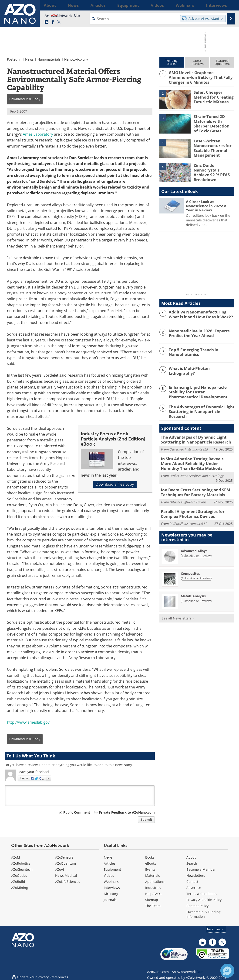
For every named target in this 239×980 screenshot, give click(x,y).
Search (192, 863)
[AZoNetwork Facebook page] (53, 22)
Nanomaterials (49, 59)
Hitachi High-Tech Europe (188, 495)
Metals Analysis (193, 588)
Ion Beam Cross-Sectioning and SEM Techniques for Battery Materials (192, 486)
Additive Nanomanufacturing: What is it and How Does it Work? (200, 313)
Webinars (111, 882)
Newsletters (196, 875)
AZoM (16, 857)
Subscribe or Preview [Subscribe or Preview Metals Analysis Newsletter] (196, 593)
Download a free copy (115, 484)
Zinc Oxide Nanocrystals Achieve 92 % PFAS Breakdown (213, 168)
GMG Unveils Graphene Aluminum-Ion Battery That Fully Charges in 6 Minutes (199, 77)
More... (229, 5)
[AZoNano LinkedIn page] (47, 22)
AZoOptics (19, 875)
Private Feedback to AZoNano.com (127, 812)
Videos (109, 875)
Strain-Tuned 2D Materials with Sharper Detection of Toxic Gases (214, 122)
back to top (216, 929)
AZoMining (20, 888)
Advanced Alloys (194, 543)
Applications (155, 882)
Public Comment (77, 812)
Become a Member (201, 869)
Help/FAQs (153, 894)
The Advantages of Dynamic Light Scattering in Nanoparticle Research (201, 407)
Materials (153, 875)
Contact (192, 882)
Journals (110, 900)
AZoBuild (18, 882)
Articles (110, 863)
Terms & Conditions (202, 894)
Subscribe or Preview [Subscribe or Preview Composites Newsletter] (196, 570)
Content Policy (197, 906)
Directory (111, 894)
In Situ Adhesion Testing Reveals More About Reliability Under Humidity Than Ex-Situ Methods (195, 459)
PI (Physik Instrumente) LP (189, 516)
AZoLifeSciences (68, 882)
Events (150, 869)
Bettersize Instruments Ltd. (189, 445)
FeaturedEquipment (222, 62)
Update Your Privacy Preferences (40, 974)
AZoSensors (64, 857)
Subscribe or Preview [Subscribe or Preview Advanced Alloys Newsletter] (196, 547)
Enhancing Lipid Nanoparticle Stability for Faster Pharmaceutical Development (200, 390)
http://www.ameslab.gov (28, 722)
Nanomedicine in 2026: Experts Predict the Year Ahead (196, 332)
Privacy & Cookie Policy (204, 900)
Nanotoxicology (76, 59)
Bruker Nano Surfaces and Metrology (197, 470)
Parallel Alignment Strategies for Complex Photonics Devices (190, 507)
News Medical (66, 875)
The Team (153, 906)
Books (150, 857)
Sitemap (152, 900)
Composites (190, 565)
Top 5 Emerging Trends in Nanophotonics (191, 350)
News (29, 59)
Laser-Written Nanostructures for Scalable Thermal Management (210, 146)
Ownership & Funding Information (204, 914)
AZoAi (60, 869)
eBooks (151, 863)
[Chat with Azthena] (227, 971)
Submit (146, 820)
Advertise (194, 888)
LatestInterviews (197, 62)
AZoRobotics (21, 863)
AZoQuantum (66, 863)
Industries (153, 888)
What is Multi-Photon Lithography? (199, 367)
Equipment (112, 869)
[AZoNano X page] (59, 22)
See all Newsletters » (178, 610)
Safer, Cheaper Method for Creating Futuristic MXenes (214, 96)
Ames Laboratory (38, 134)
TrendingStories (171, 62)
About (191, 857)
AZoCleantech (22, 869)
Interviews (112, 888)
